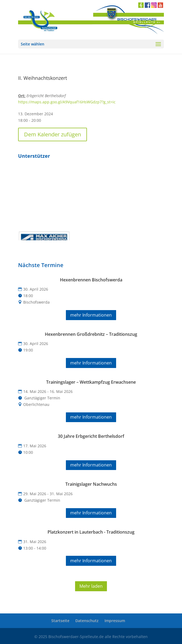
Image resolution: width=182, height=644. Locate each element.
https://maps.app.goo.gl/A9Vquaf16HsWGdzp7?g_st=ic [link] (67, 102)
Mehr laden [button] (91, 586)
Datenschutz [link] (87, 621)
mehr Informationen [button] (91, 315)
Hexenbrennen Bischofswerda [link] (91, 280)
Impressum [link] (115, 621)
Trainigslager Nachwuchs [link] (91, 484)
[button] (91, 44)
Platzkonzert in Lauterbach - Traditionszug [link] (91, 532)
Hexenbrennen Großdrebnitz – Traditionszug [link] (91, 334)
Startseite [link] (60, 621)
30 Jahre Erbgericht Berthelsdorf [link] (91, 436)
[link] (91, 20)
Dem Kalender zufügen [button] (53, 134)
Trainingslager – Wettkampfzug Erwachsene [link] (91, 382)
